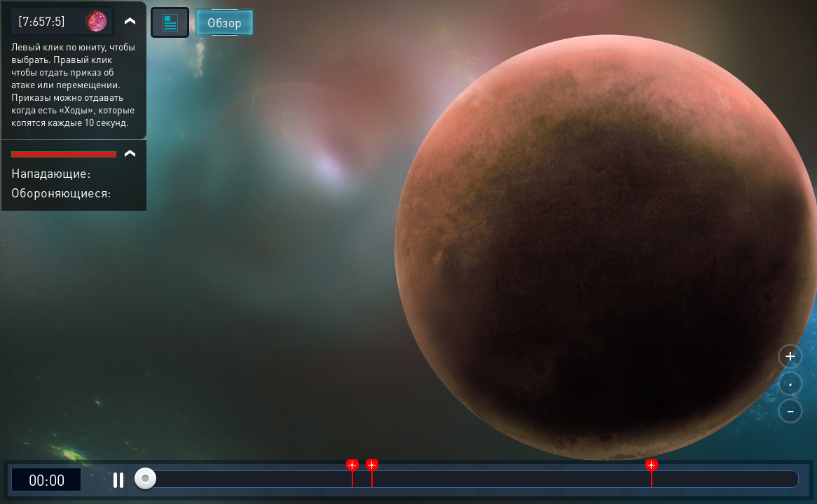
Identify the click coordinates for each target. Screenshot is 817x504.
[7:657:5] (42, 21)
